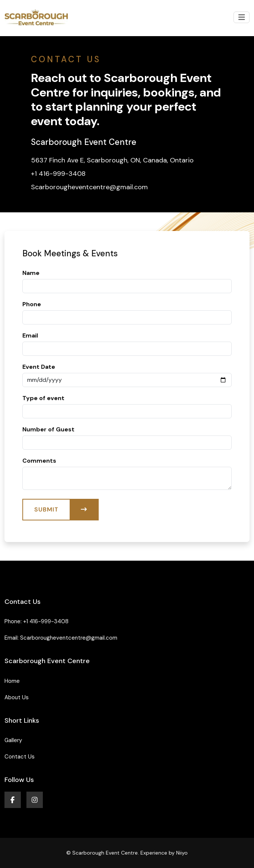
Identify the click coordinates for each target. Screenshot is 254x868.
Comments (39, 461)
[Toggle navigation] (242, 17)
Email (30, 335)
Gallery (13, 740)
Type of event (43, 398)
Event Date (39, 367)
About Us (17, 697)
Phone (32, 304)
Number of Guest (48, 429)
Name (31, 273)
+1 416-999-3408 (46, 621)
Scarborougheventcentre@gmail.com (69, 638)
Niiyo (182, 853)
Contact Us (20, 757)
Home (12, 681)
